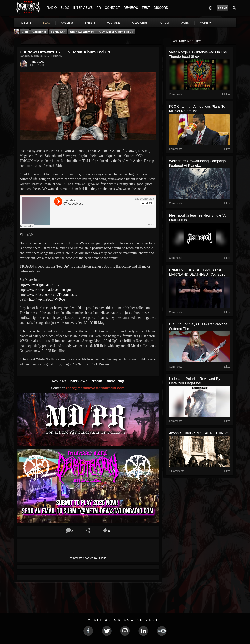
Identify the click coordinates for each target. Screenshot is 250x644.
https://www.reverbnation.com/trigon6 (46, 290)
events (90, 23)
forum (164, 23)
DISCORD (161, 8)
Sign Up (222, 8)
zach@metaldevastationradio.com (95, 388)
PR (99, 8)
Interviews (79, 381)
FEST (146, 8)
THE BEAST (38, 62)
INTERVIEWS (83, 8)
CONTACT (112, 8)
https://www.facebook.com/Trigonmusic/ (48, 295)
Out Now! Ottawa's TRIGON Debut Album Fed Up (102, 32)
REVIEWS (131, 8)
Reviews (60, 381)
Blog (25, 32)
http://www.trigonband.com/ (39, 285)
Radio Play (115, 381)
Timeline (25, 23)
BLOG (65, 8)
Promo (97, 381)
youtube (113, 23)
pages (184, 23)
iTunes (96, 266)
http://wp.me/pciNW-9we (47, 299)
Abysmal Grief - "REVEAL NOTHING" (198, 433)
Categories (39, 32)
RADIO (52, 8)
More (206, 23)
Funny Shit (58, 32)
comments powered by (88, 558)
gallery (67, 23)
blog (46, 23)
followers (139, 23)
